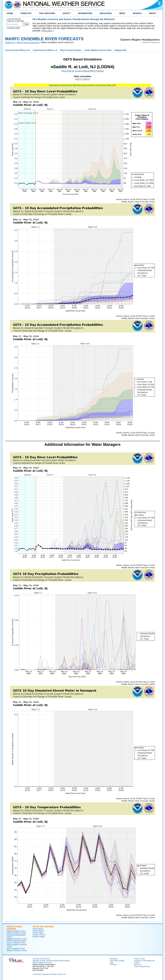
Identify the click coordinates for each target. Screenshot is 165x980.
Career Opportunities (142, 966)
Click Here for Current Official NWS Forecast (82, 71)
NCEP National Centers (15, 928)
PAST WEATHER (47, 13)
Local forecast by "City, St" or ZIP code (15, 20)
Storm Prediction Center (16, 948)
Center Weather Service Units (98, 50)
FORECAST (26, 13)
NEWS (122, 13)
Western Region (39, 937)
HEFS (78, 79)
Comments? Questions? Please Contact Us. (49, 974)
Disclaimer (114, 959)
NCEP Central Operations (17, 941)
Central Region (38, 931)
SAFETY (66, 13)
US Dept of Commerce (41, 959)
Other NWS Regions (43, 927)
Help (112, 963)
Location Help (13, 28)
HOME (10, 13)
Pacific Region (38, 933)
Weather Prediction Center (17, 950)
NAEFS (86, 79)
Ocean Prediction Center (16, 943)
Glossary (113, 964)
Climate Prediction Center (17, 933)
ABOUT (153, 13)
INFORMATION (85, 13)
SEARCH (137, 13)
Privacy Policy (139, 959)
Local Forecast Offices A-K (17, 50)
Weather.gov (10, 42)
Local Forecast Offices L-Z (45, 50)
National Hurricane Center (17, 939)
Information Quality (117, 961)
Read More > (48, 31)
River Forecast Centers (71, 50)
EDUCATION (106, 13)
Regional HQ (120, 50)
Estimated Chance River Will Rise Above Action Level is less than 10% (82, 85)
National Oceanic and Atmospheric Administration (51, 961)
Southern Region (39, 935)
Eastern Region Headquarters (28, 42)
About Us (138, 964)
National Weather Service (42, 963)
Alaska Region (38, 929)
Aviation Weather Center (16, 931)
